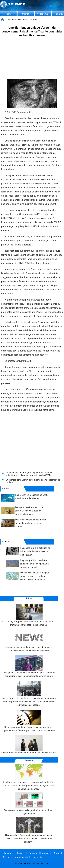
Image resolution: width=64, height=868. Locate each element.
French (7, 853)
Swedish (58, 853)
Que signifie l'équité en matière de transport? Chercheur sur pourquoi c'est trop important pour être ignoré (29, 666)
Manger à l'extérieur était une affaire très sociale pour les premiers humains (29, 511)
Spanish (33, 853)
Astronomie (43, 14)
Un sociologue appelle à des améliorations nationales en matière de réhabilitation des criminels (29, 615)
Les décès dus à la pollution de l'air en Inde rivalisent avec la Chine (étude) (35, 551)
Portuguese (46, 853)
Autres (34, 20)
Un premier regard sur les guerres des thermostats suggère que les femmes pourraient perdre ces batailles (29, 721)
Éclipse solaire (36, 857)
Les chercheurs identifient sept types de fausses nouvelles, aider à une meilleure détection (29, 641)
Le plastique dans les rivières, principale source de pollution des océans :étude (34, 564)
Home (8, 14)
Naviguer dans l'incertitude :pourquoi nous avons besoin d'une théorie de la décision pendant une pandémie (29, 830)
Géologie (7, 857)
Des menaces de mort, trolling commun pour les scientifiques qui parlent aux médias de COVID (29, 474)
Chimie (26, 14)
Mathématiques (20, 857)
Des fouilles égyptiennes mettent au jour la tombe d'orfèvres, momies (31, 523)
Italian (20, 853)
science (11, 20)
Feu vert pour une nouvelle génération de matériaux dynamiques (29, 804)
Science (22, 20)
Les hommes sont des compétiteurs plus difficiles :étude (29, 745)
